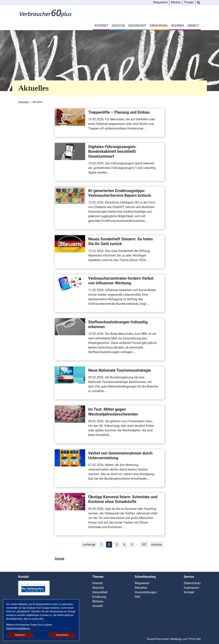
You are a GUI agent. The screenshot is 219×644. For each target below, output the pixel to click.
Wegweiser (160, 2)
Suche (198, 3)
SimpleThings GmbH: (158, 639)
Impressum (192, 588)
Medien (176, 2)
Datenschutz (192, 583)
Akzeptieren (62, 635)
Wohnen (177, 26)
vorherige (89, 545)
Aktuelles (141, 588)
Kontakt (189, 592)
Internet (101, 26)
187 (144, 545)
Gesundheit (137, 26)
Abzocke (118, 26)
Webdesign (176, 639)
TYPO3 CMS (194, 639)
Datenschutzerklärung (18, 628)
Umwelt (193, 26)
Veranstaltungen (146, 592)
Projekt (189, 2)
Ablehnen (20, 635)
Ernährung (159, 26)
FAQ (137, 597)
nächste (157, 545)
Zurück (60, 559)
